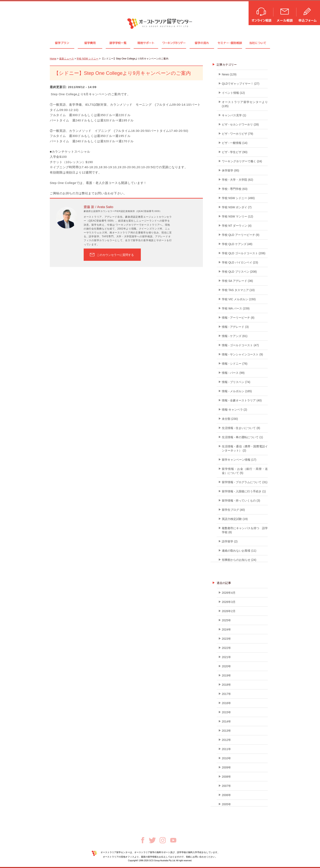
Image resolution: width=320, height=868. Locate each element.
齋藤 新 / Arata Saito (98, 207)
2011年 (226, 749)
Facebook (143, 840)
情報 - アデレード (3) (235, 327)
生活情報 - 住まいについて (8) (241, 428)
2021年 (226, 657)
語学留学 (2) (230, 541)
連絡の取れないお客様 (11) (239, 551)
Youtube (173, 840)
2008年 (226, 777)
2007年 (226, 786)
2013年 (226, 731)
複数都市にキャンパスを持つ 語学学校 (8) (245, 530)
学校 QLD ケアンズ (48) (237, 244)
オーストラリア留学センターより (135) (245, 104)
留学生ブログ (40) (233, 510)
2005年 (226, 804)
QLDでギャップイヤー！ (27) (241, 84)
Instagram (163, 840)
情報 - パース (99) (233, 373)
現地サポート (146, 43)
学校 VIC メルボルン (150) (239, 299)
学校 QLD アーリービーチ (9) (241, 235)
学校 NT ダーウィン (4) (237, 226)
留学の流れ (202, 43)
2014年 (226, 721)
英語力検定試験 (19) (235, 519)
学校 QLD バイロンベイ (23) (240, 262)
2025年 (226, 620)
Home (53, 59)
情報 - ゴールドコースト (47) (240, 345)
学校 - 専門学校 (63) (235, 189)
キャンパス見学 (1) (234, 115)
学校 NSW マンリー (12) (237, 216)
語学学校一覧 (118, 43)
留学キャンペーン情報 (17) (239, 460)
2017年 (226, 694)
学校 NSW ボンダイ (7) (237, 207)
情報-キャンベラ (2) (234, 410)
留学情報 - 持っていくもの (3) (241, 501)
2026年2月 (229, 611)
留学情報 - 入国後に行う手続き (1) (244, 491)
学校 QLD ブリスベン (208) (239, 272)
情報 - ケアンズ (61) (235, 336)
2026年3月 (229, 602)
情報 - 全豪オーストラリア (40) (242, 400)
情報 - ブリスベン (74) (236, 382)
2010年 (226, 758)
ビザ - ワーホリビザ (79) (237, 134)
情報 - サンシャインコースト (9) (242, 354)
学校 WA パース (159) (236, 308)
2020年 (226, 666)
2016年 (226, 703)
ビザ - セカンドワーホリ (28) (240, 124)
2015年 (226, 712)
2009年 (226, 767)
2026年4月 (229, 593)
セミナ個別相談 (230, 43)
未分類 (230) (230, 419)
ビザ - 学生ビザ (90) (235, 152)
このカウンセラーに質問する (115, 255)
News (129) (229, 74)
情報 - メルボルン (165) (237, 391)
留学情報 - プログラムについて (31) (245, 482)
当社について (258, 43)
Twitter (152, 840)
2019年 (226, 675)
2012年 (226, 740)
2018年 (226, 685)
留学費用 (90, 43)
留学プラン (62, 43)
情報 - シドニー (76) (235, 364)
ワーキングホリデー (174, 43)
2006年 (226, 795)
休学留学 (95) (231, 170)
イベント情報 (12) (233, 93)
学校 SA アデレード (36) (237, 281)
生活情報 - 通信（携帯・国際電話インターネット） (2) (245, 448)
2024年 (226, 629)
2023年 (226, 639)
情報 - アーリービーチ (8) (238, 318)
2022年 (226, 648)
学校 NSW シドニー (87, 59)
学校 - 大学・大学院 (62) (237, 180)
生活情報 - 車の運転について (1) (242, 437)
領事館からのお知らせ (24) (239, 560)
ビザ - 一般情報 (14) (235, 143)
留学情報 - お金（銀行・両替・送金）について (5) (245, 471)
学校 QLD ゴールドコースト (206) (244, 253)
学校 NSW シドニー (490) (238, 198)
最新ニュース (67, 59)
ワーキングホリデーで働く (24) (242, 161)
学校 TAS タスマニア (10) (238, 290)
